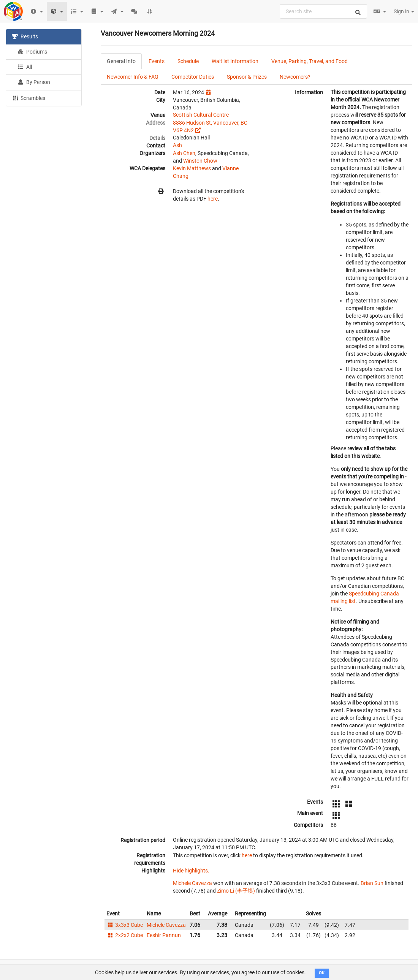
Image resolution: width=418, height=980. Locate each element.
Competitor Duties (193, 77)
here (213, 199)
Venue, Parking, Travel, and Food (310, 61)
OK (322, 973)
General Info (121, 61)
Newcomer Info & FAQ (133, 77)
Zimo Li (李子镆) (236, 891)
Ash (177, 145)
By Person (34, 82)
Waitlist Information (235, 61)
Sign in (404, 11)
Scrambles (28, 98)
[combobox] (323, 11)
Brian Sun (372, 883)
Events (157, 61)
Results (25, 36)
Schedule (188, 61)
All (25, 67)
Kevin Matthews (192, 168)
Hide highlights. (191, 871)
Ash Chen (184, 153)
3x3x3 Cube (125, 925)
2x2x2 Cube (125, 935)
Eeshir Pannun (164, 935)
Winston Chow (200, 161)
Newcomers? (295, 77)
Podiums (32, 52)
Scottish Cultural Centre (201, 115)
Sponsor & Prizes (247, 77)
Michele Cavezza (192, 883)
